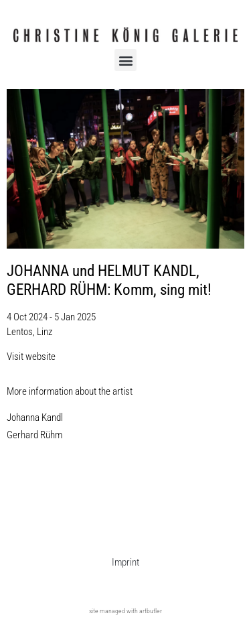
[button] (125, 60)
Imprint (125, 562)
